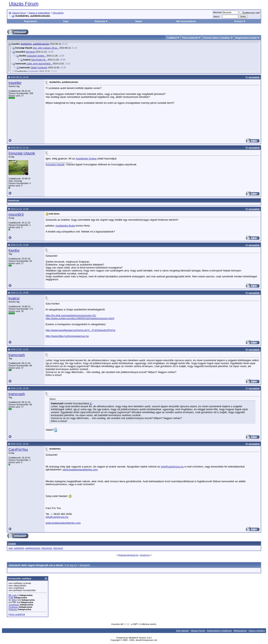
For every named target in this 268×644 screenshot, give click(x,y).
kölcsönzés (47, 548)
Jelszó (216, 17)
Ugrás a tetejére (257, 631)
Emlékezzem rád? (250, 13)
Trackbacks (14, 605)
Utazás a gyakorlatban (39, 13)
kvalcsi (14, 298)
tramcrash (17, 355)
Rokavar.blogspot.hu (128, 555)
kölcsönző (58, 548)
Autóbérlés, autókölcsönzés (35, 44)
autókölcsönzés (33, 548)
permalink (254, 77)
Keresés (240, 21)
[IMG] (14, 600)
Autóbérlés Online (86, 159)
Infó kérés (30, 52)
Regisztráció (30, 21)
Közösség (101, 21)
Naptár (139, 21)
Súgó (66, 21)
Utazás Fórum (24, 4)
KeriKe (14, 250)
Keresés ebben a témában (217, 38)
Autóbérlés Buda (65, 226)
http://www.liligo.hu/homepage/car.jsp (67, 336)
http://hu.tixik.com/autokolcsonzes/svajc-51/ (71, 315)
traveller (15, 83)
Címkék (12, 544)
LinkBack (172, 38)
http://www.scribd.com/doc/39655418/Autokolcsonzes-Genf (80, 318)
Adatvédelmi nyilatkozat (219, 631)
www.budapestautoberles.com (80, 470)
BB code (13, 595)
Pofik (11, 598)
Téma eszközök (190, 38)
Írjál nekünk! (183, 631)
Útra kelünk (58, 13)
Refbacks (13, 609)
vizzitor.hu (145, 555)
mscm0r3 (16, 214)
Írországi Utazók (22, 153)
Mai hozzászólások (186, 21)
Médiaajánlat (240, 631)
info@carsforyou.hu (172, 467)
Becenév (217, 12)
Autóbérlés (33, 71)
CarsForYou (18, 449)
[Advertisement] (233, 111)
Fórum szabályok (17, 614)
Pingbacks (14, 607)
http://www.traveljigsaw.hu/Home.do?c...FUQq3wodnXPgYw (80, 330)
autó (11, 548)
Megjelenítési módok (246, 38)
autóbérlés (19, 548)
